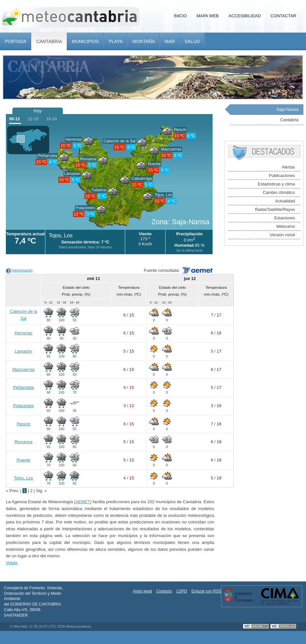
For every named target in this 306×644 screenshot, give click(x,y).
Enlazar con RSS (206, 591)
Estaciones (285, 218)
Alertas (288, 167)
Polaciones (85, 208)
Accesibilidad (245, 16)
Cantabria (49, 41)
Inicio (180, 16)
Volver (12, 563)
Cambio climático (279, 192)
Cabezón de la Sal (119, 141)
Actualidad (285, 201)
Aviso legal (143, 591)
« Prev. (13, 491)
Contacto (164, 591)
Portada (16, 41)
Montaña (144, 41)
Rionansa (88, 159)
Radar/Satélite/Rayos (275, 209)
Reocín (180, 130)
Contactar (283, 16)
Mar (170, 41)
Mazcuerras (171, 149)
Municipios (85, 41)
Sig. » (42, 491)
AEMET (83, 502)
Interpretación (22, 270)
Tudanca (99, 190)
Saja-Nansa (287, 109)
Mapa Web (208, 16)
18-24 (52, 119)
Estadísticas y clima (276, 184)
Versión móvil (282, 235)
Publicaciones (282, 176)
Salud (192, 41)
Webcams (285, 226)
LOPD (182, 591)
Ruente (154, 164)
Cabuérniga (142, 179)
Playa (116, 41)
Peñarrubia (48, 156)
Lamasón (72, 174)
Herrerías (74, 139)
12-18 (33, 119)
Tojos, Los (163, 195)
